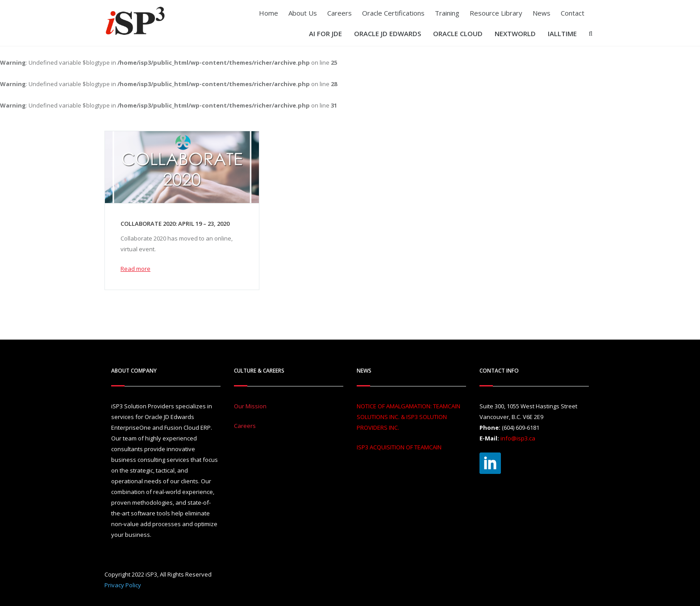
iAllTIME (562, 33)
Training (447, 13)
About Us (303, 13)
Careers (340, 13)
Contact (573, 13)
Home (269, 13)
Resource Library (496, 13)
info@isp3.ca (518, 438)
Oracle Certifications (393, 13)
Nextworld (515, 33)
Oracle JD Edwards (387, 33)
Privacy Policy (123, 585)
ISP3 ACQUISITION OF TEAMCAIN (399, 447)
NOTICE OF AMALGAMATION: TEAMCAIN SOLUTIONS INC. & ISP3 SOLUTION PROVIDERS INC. (408, 417)
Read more (135, 269)
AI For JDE (325, 33)
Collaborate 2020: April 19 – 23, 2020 (175, 224)
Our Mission (250, 406)
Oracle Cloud (458, 33)
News (542, 13)
